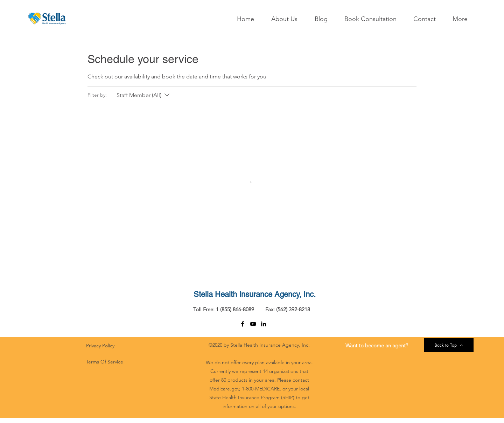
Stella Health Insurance (233, 294)
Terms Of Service (105, 362)
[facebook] (243, 324)
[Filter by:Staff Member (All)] (144, 95)
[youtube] (253, 324)
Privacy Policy (101, 346)
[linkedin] (264, 324)
